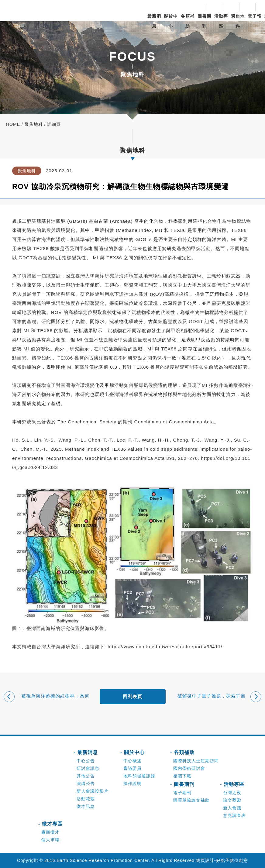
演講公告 (86, 784)
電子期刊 (182, 793)
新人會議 (232, 808)
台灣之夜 (232, 793)
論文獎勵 (232, 800)
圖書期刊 (204, 21)
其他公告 (86, 776)
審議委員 (132, 768)
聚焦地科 (238, 21)
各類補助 (188, 21)
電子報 (255, 16)
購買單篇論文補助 (191, 800)
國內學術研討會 (189, 768)
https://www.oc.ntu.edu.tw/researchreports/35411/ (165, 647)
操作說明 (132, 784)
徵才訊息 (86, 806)
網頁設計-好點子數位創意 (222, 860)
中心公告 (86, 761)
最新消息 (154, 21)
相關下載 (182, 776)
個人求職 (50, 840)
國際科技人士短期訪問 (196, 761)
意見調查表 (234, 815)
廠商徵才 (50, 832)
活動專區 (221, 21)
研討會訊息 (88, 768)
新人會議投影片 (93, 791)
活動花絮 (86, 799)
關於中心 (171, 21)
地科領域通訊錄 (139, 776)
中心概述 (132, 761)
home (13, 124)
